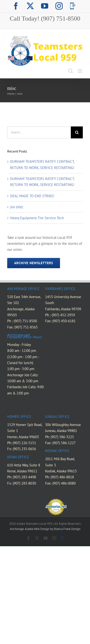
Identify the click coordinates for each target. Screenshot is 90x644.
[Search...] (39, 132)
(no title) (17, 207)
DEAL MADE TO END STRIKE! (32, 196)
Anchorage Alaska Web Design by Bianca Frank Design (45, 529)
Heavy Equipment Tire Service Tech (37, 218)
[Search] (77, 132)
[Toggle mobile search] (71, 71)
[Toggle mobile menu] (80, 71)
